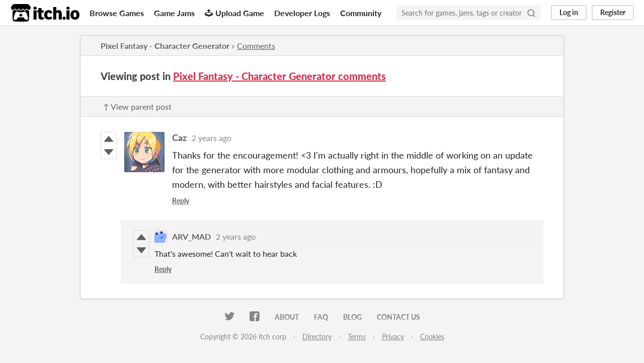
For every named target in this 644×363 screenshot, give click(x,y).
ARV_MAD (191, 236)
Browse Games (117, 13)
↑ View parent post (137, 106)
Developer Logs (302, 13)
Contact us (398, 317)
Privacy (393, 337)
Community (361, 13)
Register (613, 12)
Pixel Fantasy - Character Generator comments (279, 76)
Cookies (432, 337)
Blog (352, 317)
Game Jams (174, 13)
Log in (569, 12)
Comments (256, 46)
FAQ (321, 317)
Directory (317, 337)
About (287, 317)
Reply (181, 201)
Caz (179, 137)
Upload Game (234, 13)
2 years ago (212, 138)
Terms (357, 337)
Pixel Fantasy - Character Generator (165, 46)
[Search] (531, 13)
